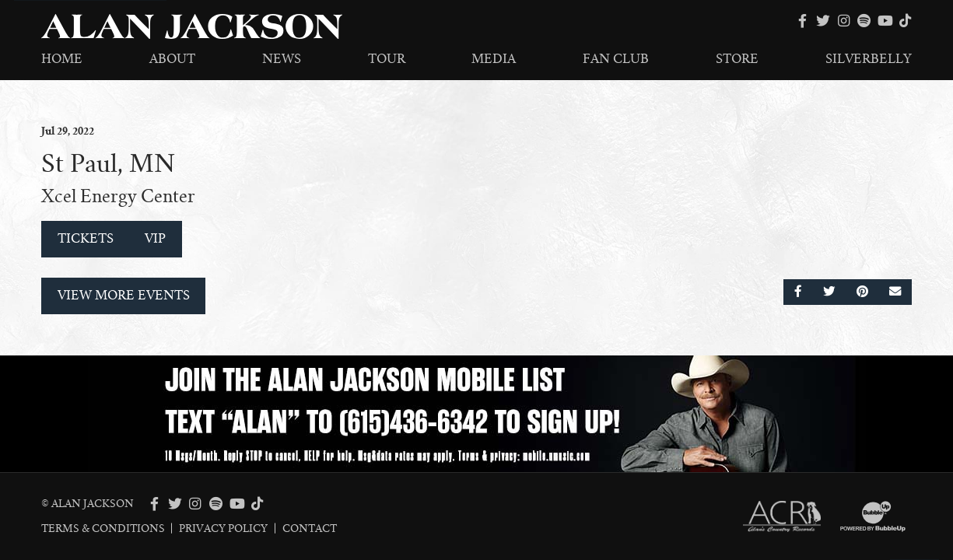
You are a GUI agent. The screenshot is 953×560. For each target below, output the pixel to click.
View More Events (124, 296)
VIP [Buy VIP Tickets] (155, 239)
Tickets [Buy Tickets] (86, 239)
